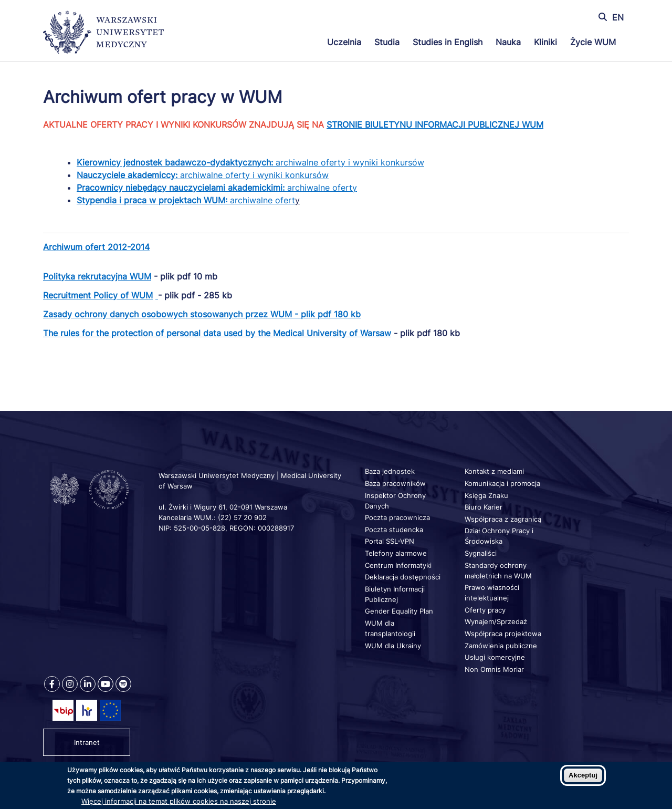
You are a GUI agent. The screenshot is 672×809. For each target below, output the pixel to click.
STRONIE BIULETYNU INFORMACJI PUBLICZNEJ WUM (435, 125)
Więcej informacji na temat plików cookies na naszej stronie (179, 801)
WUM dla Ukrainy (393, 646)
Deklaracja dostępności (403, 577)
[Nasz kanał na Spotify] (123, 684)
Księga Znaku (486, 495)
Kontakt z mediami (494, 471)
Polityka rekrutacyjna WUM (97, 276)
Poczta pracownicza (397, 517)
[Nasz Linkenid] (88, 684)
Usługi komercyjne (495, 657)
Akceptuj (583, 775)
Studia (387, 42)
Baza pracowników (395, 483)
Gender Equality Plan (399, 611)
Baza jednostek (390, 471)
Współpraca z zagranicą (503, 519)
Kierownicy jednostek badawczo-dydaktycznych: (176, 162)
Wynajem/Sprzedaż (496, 621)
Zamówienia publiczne (501, 646)
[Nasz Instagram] (70, 684)
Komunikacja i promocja (502, 483)
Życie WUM (593, 42)
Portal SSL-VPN (390, 541)
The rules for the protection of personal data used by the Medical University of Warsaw (217, 333)
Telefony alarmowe (396, 553)
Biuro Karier (484, 507)
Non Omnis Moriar (494, 669)
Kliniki (545, 42)
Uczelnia (344, 42)
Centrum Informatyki (398, 565)
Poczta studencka (394, 530)
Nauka (508, 42)
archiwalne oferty (217, 188)
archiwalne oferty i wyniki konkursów (350, 162)
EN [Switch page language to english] (618, 17)
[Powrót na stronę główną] (103, 34)
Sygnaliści (481, 553)
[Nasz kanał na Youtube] (106, 684)
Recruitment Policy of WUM (98, 295)
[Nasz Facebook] (52, 684)
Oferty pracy (485, 610)
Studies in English (448, 42)
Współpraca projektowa (503, 634)
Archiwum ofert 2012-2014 (96, 247)
